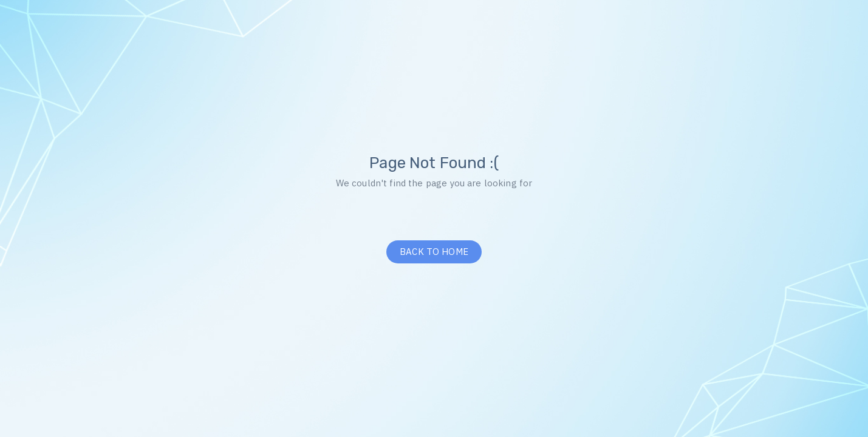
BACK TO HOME (434, 252)
